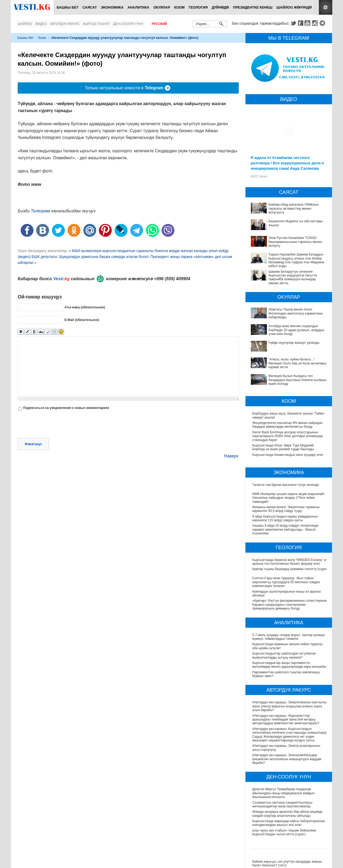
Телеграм (40, 211)
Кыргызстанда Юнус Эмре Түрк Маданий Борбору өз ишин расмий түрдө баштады (283, 447)
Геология (198, 7)
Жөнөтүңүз (33, 444)
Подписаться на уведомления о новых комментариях (66, 408)
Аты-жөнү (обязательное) (85, 307)
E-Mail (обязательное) (82, 320)
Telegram (323, 23)
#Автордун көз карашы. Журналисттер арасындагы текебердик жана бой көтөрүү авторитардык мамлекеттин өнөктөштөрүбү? (286, 720)
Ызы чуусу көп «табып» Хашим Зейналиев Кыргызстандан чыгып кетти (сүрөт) (285, 832)
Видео (41, 24)
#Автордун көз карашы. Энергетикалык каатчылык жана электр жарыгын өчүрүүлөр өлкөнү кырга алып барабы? (290, 706)
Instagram (316, 23)
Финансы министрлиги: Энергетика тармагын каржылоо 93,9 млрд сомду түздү (286, 509)
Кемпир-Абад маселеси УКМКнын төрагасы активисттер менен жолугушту (294, 208)
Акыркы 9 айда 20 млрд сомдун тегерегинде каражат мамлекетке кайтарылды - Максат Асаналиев (285, 529)
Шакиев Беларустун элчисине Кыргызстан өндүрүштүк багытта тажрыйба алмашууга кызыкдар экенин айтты (293, 277)
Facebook (301, 23)
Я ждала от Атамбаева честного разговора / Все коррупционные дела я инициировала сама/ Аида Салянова (287, 163)
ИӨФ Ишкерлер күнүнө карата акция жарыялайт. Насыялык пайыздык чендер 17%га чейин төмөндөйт (289, 498)
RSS (326, 7)
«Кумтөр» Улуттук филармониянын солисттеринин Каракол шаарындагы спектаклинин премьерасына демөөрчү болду (290, 605)
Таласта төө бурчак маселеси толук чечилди (286, 485)
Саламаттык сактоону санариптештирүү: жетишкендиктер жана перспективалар (283, 804)
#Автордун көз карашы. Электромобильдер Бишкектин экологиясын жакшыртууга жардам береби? (287, 759)
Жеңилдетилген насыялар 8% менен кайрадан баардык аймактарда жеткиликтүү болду (288, 425)
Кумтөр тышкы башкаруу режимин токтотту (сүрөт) (290, 569)
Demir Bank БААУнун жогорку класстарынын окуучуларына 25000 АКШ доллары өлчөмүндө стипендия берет (288, 436)
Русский (159, 24)
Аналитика (138, 7)
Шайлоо (25, 24)
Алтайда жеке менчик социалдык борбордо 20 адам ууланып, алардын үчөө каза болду (297, 330)
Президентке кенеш (253, 7)
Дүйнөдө (220, 7)
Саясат (90, 7)
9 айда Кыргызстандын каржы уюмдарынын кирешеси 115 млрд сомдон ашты (285, 518)
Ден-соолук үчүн (128, 24)
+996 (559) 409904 (172, 279)
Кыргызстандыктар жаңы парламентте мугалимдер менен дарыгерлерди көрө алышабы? (290, 665)
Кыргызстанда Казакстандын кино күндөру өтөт (288, 455)
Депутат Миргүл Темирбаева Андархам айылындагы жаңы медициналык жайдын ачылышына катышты (284, 793)
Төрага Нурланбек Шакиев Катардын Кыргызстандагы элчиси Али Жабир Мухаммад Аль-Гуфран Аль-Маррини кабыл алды (296, 260)
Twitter (293, 23)
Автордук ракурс (65, 24)
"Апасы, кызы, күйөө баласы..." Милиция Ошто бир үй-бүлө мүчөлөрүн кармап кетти (298, 363)
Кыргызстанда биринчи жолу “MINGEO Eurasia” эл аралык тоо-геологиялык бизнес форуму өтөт (290, 562)
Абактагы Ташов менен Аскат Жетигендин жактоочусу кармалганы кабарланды (296, 313)
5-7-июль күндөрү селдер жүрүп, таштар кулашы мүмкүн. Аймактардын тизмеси (289, 637)
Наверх (231, 456)
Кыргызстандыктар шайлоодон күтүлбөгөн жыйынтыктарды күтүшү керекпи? (284, 655)
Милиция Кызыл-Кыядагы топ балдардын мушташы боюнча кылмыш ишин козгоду (297, 380)
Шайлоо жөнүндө (294, 7)
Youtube (308, 23)
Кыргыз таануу (96, 24)
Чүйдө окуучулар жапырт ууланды (294, 343)
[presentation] (58, 425)
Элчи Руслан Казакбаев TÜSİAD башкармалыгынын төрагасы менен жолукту (295, 242)
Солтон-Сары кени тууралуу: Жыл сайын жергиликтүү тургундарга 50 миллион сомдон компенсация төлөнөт (286, 582)
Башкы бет (68, 7)
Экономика (112, 7)
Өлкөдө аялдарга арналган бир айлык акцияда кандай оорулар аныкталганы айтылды (288, 814)
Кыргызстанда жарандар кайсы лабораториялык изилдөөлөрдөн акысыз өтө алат (289, 823)
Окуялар (162, 7)
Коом (179, 7)
